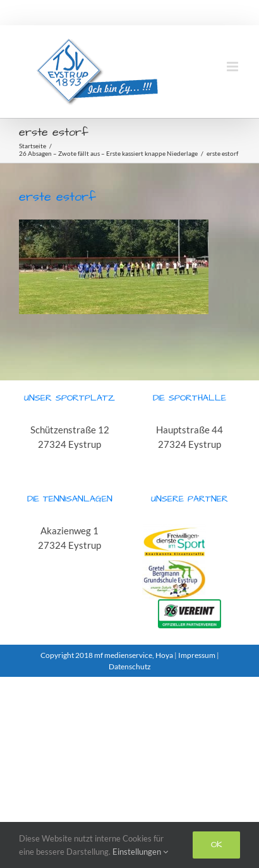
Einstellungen (140, 852)
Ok (216, 845)
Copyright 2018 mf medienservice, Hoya (107, 655)
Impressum (197, 655)
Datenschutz (130, 666)
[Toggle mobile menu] (233, 67)
